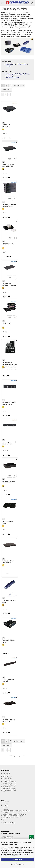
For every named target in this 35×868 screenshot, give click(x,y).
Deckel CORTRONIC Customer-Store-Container (8, 166)
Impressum (7, 821)
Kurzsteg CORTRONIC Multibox (9, 681)
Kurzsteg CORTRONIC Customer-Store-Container (9, 404)
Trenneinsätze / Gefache (13, 78)
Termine (6, 807)
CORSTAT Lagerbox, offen (8, 522)
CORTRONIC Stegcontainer (7, 126)
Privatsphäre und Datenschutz (12, 818)
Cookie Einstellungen (9, 823)
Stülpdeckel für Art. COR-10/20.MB (8, 562)
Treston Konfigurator (9, 785)
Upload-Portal (7, 780)
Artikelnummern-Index (10, 790)
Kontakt (6, 804)
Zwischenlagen (10, 76)
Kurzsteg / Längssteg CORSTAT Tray (9, 720)
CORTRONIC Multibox (9, 482)
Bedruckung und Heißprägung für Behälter (18, 74)
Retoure (6, 809)
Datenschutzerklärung (12, 856)
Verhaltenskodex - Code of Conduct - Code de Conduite (16, 812)
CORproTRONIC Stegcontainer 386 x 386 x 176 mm (10, 364)
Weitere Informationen (18, 864)
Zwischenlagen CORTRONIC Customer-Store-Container (9, 285)
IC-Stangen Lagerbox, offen (9, 601)
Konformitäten (8, 778)
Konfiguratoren (8, 783)
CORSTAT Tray (7, 323)
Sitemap (6, 792)
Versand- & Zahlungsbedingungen (13, 816)
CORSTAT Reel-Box (8, 244)
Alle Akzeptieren (17, 860)
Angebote (6, 775)
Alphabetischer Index (9, 788)
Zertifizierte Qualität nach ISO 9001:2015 (15, 814)
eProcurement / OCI (9, 787)
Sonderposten (7, 777)
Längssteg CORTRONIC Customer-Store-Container (9, 443)
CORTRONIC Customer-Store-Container (9, 205)
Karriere (6, 806)
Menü (3, 3)
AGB (5, 819)
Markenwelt (7, 773)
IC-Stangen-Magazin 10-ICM (9, 641)
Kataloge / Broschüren (10, 782)
